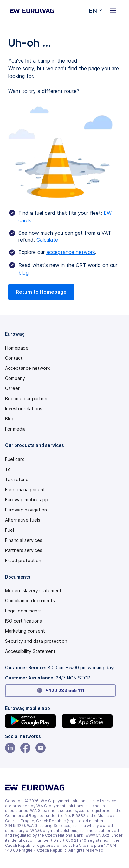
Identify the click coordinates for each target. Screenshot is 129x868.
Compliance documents (30, 601)
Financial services (24, 540)
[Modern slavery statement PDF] (60, 591)
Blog (10, 419)
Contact (14, 358)
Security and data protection (36, 641)
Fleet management (25, 490)
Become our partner (26, 399)
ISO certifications (23, 621)
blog (23, 273)
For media (15, 429)
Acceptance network (27, 368)
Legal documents (23, 611)
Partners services (24, 550)
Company (15, 378)
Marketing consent (25, 631)
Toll (9, 469)
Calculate (47, 240)
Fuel (10, 530)
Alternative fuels (23, 520)
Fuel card (15, 459)
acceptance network (71, 252)
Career (12, 388)
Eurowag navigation (26, 510)
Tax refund (17, 480)
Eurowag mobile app (27, 500)
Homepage (17, 348)
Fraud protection (23, 561)
